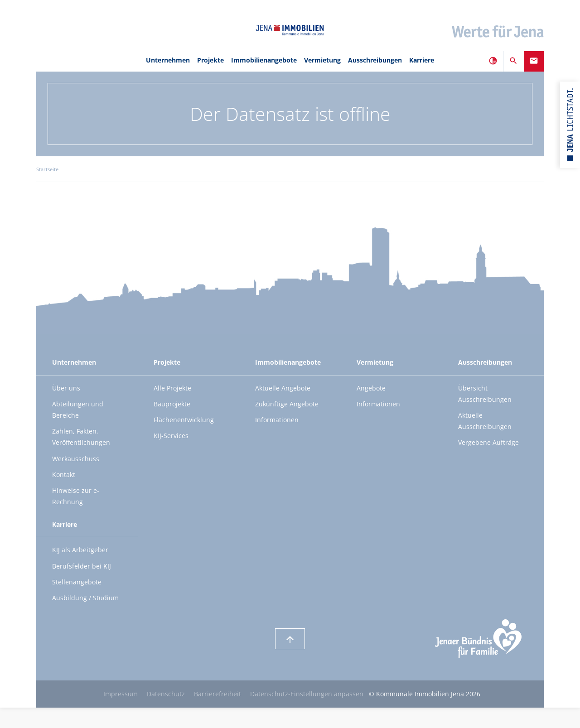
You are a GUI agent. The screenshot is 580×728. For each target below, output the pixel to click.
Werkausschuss (76, 459)
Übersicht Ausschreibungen (485, 394)
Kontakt (64, 475)
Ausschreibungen (375, 60)
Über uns (66, 388)
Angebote (371, 388)
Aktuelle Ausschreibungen (485, 421)
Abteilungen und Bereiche (78, 410)
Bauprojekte (172, 404)
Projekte (210, 60)
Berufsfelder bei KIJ (82, 566)
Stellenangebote (77, 582)
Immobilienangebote (264, 60)
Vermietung (322, 60)
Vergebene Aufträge (488, 442)
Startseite (47, 169)
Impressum (121, 694)
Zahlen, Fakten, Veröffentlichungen (81, 437)
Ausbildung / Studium (85, 598)
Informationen (277, 420)
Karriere (422, 60)
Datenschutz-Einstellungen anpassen (307, 694)
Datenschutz (166, 694)
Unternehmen (168, 60)
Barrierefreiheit (217, 694)
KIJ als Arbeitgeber (80, 550)
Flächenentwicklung (184, 420)
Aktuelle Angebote (283, 388)
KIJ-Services (171, 436)
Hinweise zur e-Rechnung (76, 496)
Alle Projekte (172, 388)
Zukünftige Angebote (287, 404)
